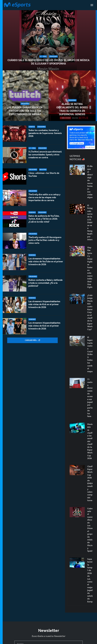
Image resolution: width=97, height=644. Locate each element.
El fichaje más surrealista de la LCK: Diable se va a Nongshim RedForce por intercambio (90, 222)
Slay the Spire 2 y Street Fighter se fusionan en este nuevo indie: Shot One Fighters (90, 267)
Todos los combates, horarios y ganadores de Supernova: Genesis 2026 (45, 133)
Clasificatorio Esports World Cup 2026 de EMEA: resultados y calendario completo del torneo (90, 483)
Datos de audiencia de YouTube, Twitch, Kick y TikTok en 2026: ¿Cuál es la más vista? (44, 219)
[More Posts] (32, 340)
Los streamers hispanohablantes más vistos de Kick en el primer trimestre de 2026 (44, 326)
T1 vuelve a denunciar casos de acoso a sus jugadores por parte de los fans (90, 398)
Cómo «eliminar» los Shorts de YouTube (44, 175)
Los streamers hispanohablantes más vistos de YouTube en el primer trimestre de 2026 (46, 262)
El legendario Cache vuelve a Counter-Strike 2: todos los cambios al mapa (90, 354)
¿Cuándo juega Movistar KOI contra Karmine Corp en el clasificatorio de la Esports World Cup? (90, 312)
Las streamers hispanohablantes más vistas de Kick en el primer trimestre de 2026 (44, 304)
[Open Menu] (92, 5)
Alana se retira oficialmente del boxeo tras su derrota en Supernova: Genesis (72, 109)
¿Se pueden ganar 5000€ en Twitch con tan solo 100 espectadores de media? (25, 111)
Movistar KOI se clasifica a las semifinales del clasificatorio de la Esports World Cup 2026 (90, 441)
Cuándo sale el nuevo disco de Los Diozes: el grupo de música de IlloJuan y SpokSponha (48, 62)
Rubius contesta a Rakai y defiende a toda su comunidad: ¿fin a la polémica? (45, 283)
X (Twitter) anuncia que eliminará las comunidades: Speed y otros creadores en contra (45, 155)
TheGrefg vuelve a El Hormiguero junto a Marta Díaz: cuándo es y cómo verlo (45, 240)
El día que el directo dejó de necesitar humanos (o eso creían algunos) (90, 182)
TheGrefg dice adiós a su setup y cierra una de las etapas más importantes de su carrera (44, 197)
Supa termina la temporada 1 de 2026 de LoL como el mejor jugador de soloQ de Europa (90, 580)
